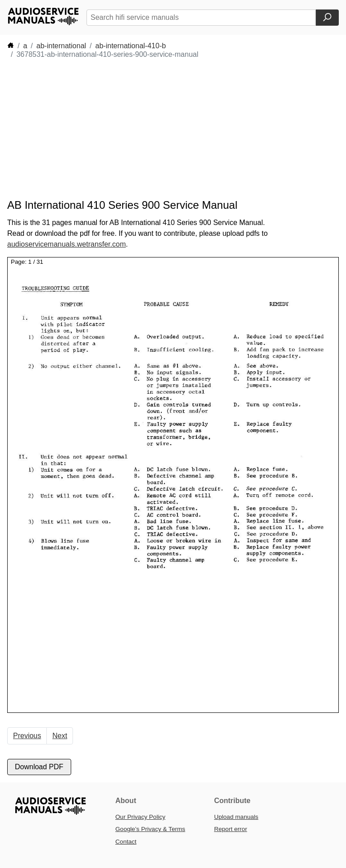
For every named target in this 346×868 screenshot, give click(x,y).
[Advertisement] (171, 129)
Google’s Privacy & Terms (150, 829)
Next (60, 736)
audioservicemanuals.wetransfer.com (66, 244)
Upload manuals (236, 817)
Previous (27, 736)
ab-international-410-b (131, 46)
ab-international (61, 46)
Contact (126, 842)
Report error (230, 829)
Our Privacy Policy (140, 817)
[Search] (327, 18)
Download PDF (39, 767)
